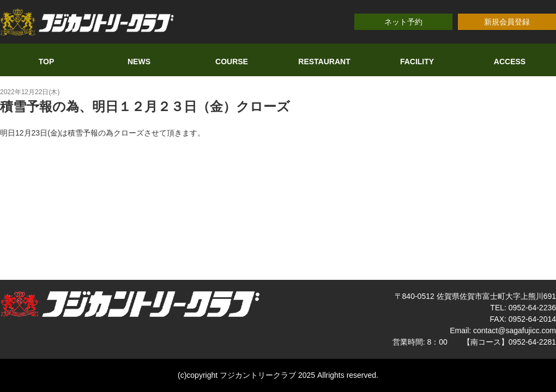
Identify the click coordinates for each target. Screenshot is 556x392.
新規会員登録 (507, 22)
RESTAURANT (324, 62)
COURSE (232, 62)
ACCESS (510, 62)
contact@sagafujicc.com (515, 330)
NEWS (139, 62)
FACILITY (417, 62)
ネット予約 (403, 22)
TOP (47, 62)
